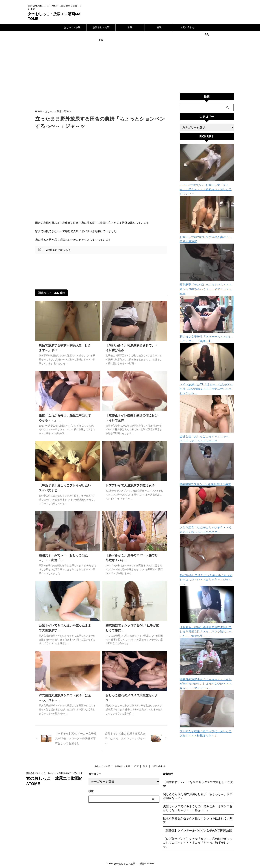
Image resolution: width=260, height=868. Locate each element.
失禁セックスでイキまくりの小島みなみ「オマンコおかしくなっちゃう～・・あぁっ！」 (198, 808)
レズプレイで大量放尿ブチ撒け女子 (129, 485)
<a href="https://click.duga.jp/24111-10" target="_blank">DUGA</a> (207, 63)
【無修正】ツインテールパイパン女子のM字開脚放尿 (197, 831)
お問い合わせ (187, 27)
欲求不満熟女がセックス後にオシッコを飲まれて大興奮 (198, 820)
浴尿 (159, 27)
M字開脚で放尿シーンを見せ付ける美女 (202, 471)
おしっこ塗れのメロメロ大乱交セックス (132, 695)
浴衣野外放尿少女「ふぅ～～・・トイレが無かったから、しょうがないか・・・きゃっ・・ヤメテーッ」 (206, 666)
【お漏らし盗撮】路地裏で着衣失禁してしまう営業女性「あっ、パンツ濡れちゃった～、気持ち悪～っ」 (206, 614)
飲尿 (130, 27)
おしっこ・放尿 (72, 27)
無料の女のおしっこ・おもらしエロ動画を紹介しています (54, 773)
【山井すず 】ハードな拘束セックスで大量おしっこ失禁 (198, 784)
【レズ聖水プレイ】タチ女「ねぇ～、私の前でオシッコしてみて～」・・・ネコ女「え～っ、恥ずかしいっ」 (198, 843)
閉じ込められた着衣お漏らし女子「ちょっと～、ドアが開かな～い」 (198, 796)
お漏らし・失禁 (101, 27)
